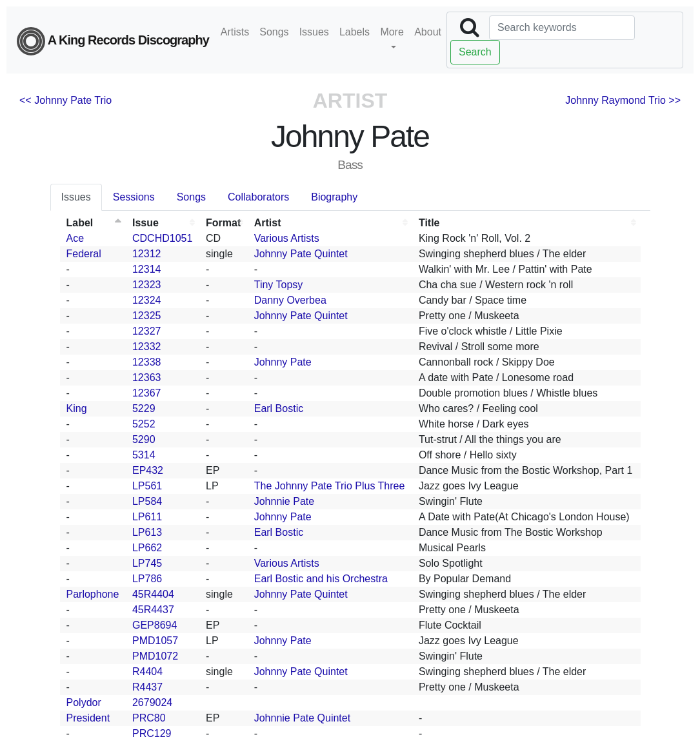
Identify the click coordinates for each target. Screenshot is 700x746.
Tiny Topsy (279, 285)
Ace (75, 238)
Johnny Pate (283, 362)
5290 (144, 439)
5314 (144, 455)
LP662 (147, 548)
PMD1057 (155, 641)
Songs (274, 32)
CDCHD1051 (162, 238)
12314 (147, 269)
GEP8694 (155, 625)
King (77, 408)
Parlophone (93, 594)
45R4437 (153, 610)
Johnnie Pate (284, 501)
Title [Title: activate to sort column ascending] (429, 223)
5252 (144, 424)
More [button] (392, 32)
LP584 (147, 501)
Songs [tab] (191, 197)
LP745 (147, 563)
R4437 (147, 687)
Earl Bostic (279, 408)
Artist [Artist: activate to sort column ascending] (268, 223)
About (428, 32)
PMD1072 (155, 656)
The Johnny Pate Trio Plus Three (330, 486)
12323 (147, 285)
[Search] (562, 28)
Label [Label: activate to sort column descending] (80, 223)
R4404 (147, 672)
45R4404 (153, 594)
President (88, 718)
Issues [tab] (76, 197)
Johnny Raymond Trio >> (623, 100)
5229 (144, 408)
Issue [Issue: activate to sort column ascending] (145, 223)
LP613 (147, 532)
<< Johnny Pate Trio (65, 100)
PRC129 (152, 733)
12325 (147, 316)
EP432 (148, 470)
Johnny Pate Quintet (301, 254)
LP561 (147, 486)
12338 (147, 362)
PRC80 (149, 718)
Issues (314, 32)
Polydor (84, 702)
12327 (147, 331)
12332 (147, 347)
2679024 (152, 702)
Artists (235, 32)
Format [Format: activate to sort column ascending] (223, 223)
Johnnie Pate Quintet (302, 718)
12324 (147, 300)
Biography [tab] (334, 197)
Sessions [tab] (134, 197)
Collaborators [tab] (258, 197)
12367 (147, 393)
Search (475, 52)
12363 (147, 378)
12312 (147, 254)
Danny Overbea (290, 300)
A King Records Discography (113, 41)
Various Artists (287, 238)
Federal (84, 254)
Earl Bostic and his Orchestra (321, 579)
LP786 (147, 579)
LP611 (147, 517)
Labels (355, 32)
